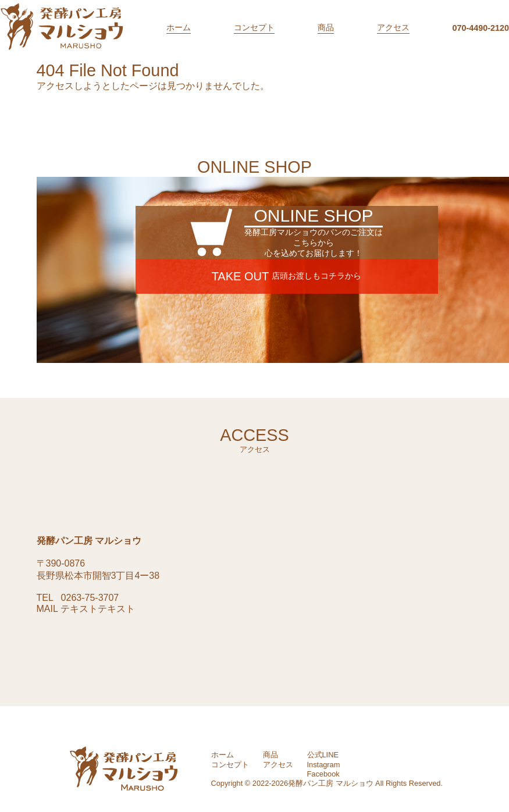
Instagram (324, 765)
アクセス (393, 27)
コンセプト (254, 27)
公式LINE (323, 755)
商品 (326, 27)
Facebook (323, 774)
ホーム (179, 27)
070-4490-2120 (480, 28)
